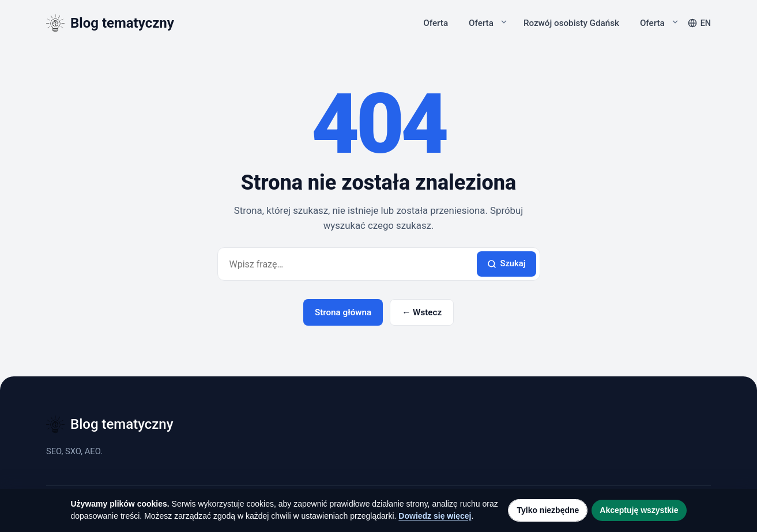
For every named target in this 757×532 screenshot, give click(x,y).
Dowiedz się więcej (435, 516)
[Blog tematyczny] (110, 23)
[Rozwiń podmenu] (504, 22)
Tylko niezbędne (548, 510)
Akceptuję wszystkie (639, 510)
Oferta (436, 23)
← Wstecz (422, 312)
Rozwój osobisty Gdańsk (571, 23)
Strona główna (343, 312)
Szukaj (506, 263)
